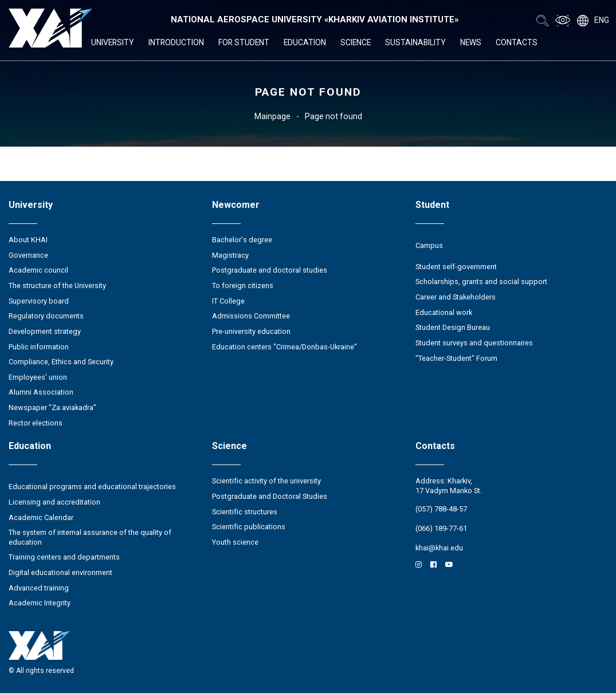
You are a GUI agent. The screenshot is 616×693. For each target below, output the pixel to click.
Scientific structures (245, 512)
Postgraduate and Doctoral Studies (270, 496)
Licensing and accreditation (54, 502)
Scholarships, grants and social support (481, 281)
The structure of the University (57, 286)
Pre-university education (251, 331)
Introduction (176, 42)
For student (244, 42)
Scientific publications (249, 527)
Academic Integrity (40, 603)
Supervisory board (39, 301)
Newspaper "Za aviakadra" (52, 407)
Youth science (235, 542)
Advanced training (39, 588)
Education (305, 42)
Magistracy (230, 255)
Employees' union (38, 377)
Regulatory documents (46, 316)
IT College (228, 301)
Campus (429, 245)
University (113, 42)
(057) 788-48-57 (441, 509)
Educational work (444, 312)
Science (356, 42)
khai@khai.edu (439, 548)
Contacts (517, 42)
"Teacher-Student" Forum (456, 358)
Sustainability (415, 42)
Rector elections (36, 423)
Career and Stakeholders (456, 297)
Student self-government (456, 267)
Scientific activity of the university (266, 481)
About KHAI (28, 240)
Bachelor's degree (242, 240)
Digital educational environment (60, 572)
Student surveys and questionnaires (474, 343)
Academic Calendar (41, 517)
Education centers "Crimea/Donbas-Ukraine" (285, 347)
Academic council (38, 270)
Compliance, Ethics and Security (61, 362)
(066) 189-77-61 (441, 528)
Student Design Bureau (453, 327)
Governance (28, 255)
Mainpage (272, 116)
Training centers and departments (64, 557)
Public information (39, 347)
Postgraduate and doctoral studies (270, 270)
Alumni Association (41, 392)
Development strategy (45, 331)
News (471, 42)
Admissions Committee (251, 316)
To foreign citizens (243, 286)
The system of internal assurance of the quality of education (90, 537)
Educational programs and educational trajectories (92, 487)
